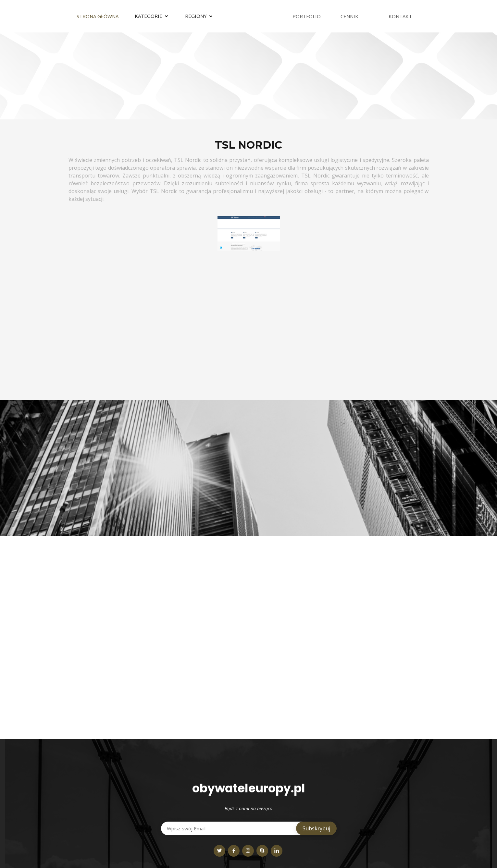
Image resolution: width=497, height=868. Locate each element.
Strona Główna (98, 16)
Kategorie (149, 16)
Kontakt (400, 16)
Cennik (349, 16)
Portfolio (307, 16)
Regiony (196, 16)
